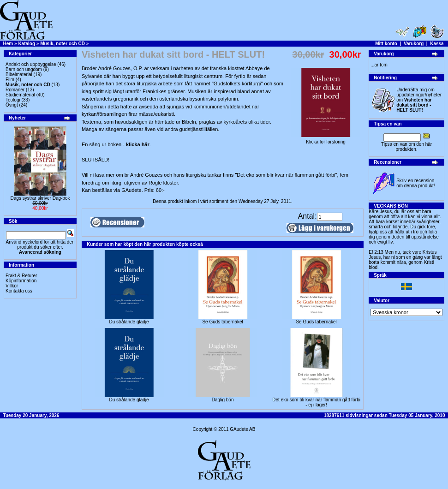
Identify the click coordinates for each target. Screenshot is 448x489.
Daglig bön (223, 400)
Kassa (437, 44)
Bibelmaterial (19, 75)
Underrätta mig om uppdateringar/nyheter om (419, 100)
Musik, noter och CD (63, 44)
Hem (8, 44)
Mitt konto (386, 44)
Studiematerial (20, 95)
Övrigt (12, 105)
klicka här (138, 144)
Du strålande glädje (129, 322)
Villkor (12, 286)
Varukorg (414, 44)
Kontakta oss (19, 291)
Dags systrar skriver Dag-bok (40, 198)
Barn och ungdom (24, 69)
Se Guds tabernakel (222, 322)
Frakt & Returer (21, 276)
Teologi (13, 100)
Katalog (27, 44)
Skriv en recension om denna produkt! (415, 183)
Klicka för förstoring (326, 140)
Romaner (15, 90)
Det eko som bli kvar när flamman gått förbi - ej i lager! (316, 402)
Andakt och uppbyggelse (31, 64)
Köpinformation (21, 281)
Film (10, 80)
